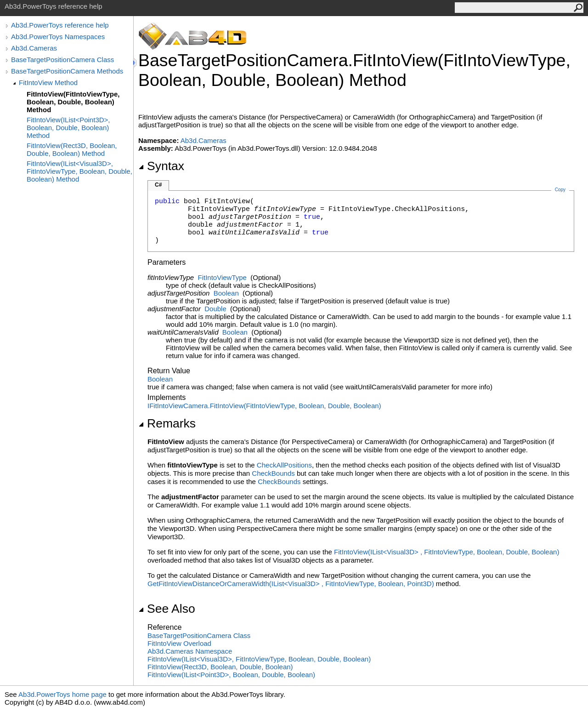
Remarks (167, 423)
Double (215, 309)
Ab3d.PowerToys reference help (60, 25)
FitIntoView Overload (179, 643)
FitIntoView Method (48, 83)
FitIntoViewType (222, 277)
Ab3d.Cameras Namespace (190, 651)
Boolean (226, 293)
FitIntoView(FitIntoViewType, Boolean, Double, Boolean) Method (73, 102)
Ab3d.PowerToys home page (62, 694)
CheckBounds (273, 473)
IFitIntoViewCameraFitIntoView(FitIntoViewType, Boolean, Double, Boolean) (264, 406)
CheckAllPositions (284, 465)
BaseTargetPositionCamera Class (62, 60)
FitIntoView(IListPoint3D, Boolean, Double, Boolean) (231, 675)
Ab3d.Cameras (34, 48)
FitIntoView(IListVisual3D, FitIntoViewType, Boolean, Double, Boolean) (447, 552)
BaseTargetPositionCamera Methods (67, 71)
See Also (167, 609)
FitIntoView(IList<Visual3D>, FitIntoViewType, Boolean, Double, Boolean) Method (79, 171)
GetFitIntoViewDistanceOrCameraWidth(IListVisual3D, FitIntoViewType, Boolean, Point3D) (291, 584)
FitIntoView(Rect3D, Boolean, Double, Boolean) (220, 667)
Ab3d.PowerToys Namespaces (58, 37)
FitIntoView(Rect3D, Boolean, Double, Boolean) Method (72, 149)
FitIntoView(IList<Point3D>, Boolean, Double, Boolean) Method (68, 128)
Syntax (161, 166)
